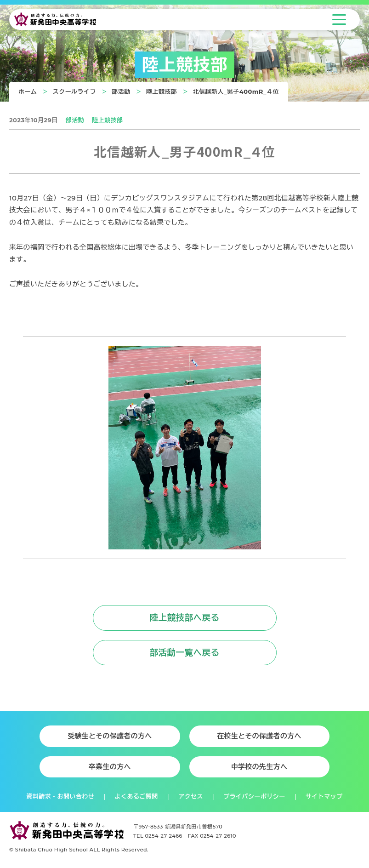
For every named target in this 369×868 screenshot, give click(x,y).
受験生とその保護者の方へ (110, 736)
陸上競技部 (162, 91)
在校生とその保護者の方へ (259, 736)
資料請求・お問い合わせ (60, 796)
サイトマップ (324, 796)
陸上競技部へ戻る (184, 618)
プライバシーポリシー (254, 796)
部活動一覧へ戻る (184, 653)
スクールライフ (74, 91)
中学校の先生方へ (259, 767)
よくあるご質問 (136, 796)
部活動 (121, 91)
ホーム (28, 91)
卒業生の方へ (110, 767)
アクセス (191, 796)
